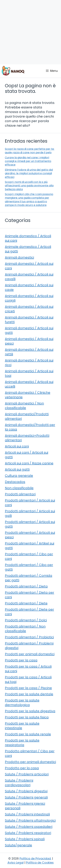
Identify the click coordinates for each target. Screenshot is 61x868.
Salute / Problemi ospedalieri (29, 827)
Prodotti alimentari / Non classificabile (25, 629)
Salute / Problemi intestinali (27, 814)
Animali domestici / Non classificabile (24, 406)
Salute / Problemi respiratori (28, 833)
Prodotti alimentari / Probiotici (29, 637)
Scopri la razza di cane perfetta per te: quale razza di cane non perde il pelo (30, 151)
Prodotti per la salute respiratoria (22, 743)
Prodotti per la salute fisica (27, 717)
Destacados (15, 482)
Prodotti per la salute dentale (29, 694)
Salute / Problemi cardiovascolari (19, 783)
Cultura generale (19, 476)
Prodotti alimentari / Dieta (26, 586)
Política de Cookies (40, 863)
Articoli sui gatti (17, 469)
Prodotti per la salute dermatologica (22, 703)
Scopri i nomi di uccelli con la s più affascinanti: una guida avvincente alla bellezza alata (29, 186)
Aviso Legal (16, 863)
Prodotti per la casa (21, 660)
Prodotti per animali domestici (30, 654)
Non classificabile (19, 488)
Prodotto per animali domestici (30, 762)
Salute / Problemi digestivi (26, 791)
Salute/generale (18, 845)
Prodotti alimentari (20, 494)
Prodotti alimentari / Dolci (26, 620)
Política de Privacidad (35, 858)
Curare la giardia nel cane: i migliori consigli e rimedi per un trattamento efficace (28, 161)
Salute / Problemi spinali (25, 839)
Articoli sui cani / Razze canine (29, 463)
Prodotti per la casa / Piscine (28, 688)
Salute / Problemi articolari (27, 774)
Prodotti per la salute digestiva (30, 711)
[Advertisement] (30, 32)
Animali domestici (19, 257)
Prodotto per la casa (22, 768)
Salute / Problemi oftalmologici (30, 820)
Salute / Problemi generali (26, 797)
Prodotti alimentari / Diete (26, 603)
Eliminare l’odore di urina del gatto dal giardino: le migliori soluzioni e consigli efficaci (29, 173)
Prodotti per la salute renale (28, 734)
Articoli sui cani (17, 446)
